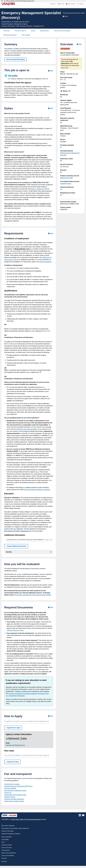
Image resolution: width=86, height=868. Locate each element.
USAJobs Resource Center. (15, 630)
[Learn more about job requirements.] (51, 233)
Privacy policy (6, 850)
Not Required (64, 166)
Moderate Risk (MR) (67, 178)
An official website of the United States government (19, 1)
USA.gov (4, 858)
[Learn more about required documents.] (51, 607)
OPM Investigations (45, 262)
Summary (7, 31)
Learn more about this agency (16, 59)
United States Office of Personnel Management (26, 819)
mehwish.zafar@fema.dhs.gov (15, 745)
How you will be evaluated (62, 31)
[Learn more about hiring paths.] (51, 71)
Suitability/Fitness (66, 184)
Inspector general (7, 845)
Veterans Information (8, 831)
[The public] (29, 77)
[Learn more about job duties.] (51, 108)
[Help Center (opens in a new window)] (71, 4)
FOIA (3, 842)
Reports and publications (9, 853)
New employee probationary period (15, 791)
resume (19, 574)
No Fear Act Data (7, 848)
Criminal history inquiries (12, 784)
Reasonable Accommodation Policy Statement (15, 828)
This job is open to (20, 31)
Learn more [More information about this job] (65, 68)
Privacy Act (8, 793)
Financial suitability (10, 788)
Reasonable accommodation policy (15, 795)
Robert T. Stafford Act (37, 189)
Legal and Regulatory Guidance (11, 834)
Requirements (45, 31)
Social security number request (14, 801)
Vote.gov (4, 861)
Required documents (10, 35)
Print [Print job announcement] (65, 16)
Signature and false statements (14, 799)
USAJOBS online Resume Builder (27, 429)
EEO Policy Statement (8, 826)
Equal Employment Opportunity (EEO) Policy (18, 786)
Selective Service (10, 797)
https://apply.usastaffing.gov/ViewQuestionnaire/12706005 (33, 595)
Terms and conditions (8, 856)
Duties (33, 31)
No (61, 189)
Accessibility (5, 840)
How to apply (26, 35)
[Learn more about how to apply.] (51, 716)
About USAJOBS (6, 837)
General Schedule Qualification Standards (37, 490)
